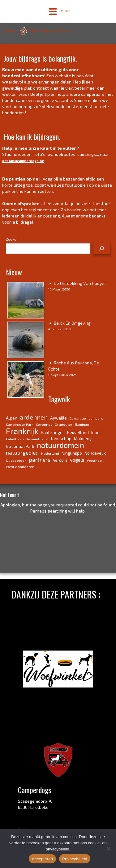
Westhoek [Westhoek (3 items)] (95, 460)
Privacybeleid (75, 859)
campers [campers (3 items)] (96, 418)
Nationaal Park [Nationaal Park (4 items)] (20, 446)
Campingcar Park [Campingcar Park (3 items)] (20, 424)
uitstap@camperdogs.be (23, 161)
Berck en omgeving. (73, 323)
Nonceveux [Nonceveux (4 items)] (95, 453)
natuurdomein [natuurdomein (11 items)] (60, 445)
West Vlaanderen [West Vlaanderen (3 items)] (20, 466)
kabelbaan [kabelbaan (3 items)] (15, 439)
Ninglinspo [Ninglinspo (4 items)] (72, 453)
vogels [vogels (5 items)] (77, 460)
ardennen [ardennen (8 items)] (34, 417)
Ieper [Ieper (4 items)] (96, 432)
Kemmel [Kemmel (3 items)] (33, 439)
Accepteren (42, 859)
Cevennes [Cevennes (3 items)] (44, 424)
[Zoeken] (102, 249)
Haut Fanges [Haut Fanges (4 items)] (53, 432)
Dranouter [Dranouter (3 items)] (64, 424)
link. (87, 806)
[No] (108, 849)
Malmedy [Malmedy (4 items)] (83, 439)
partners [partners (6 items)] (40, 460)
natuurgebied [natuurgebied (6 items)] (22, 452)
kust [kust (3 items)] (45, 439)
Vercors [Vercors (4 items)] (60, 460)
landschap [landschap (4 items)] (61, 439)
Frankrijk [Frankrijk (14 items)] (22, 431)
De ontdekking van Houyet (80, 283)
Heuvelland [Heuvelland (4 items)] (78, 432)
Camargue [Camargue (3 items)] (78, 418)
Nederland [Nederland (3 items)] (50, 453)
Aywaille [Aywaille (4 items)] (58, 418)
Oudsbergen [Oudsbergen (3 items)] (16, 460)
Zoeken (12, 239)
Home (10, 31)
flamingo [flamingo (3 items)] (82, 424)
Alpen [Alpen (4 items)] (12, 418)
